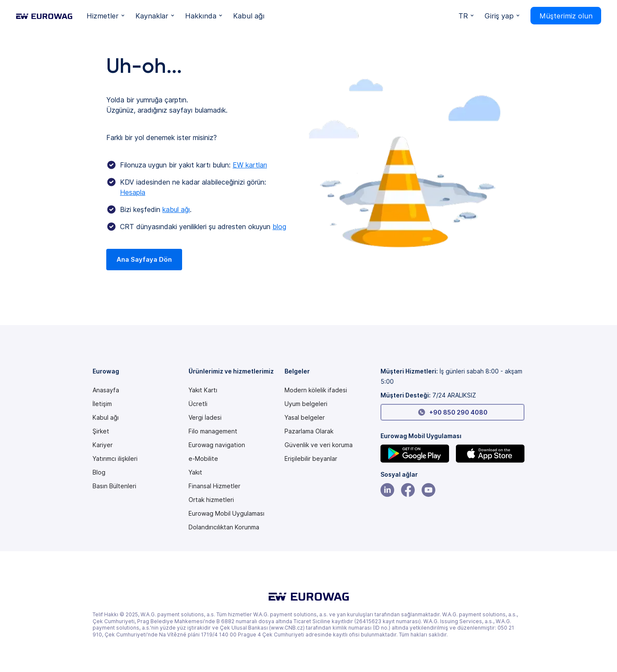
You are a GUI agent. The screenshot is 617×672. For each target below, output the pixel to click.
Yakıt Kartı (203, 390)
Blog (99, 472)
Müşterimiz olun (566, 16)
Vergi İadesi (205, 418)
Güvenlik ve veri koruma (319, 445)
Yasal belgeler (305, 418)
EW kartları (250, 165)
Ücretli (198, 404)
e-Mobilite (203, 459)
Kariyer (103, 445)
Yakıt (195, 472)
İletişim (102, 404)
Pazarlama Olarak (309, 431)
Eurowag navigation (217, 445)
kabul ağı (176, 209)
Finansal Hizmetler (214, 486)
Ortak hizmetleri (211, 500)
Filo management (213, 431)
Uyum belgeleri (306, 404)
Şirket (101, 431)
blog (279, 227)
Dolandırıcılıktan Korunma (224, 527)
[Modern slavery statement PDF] (316, 390)
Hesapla (133, 192)
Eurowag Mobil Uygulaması (226, 514)
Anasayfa (106, 390)
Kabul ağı (106, 418)
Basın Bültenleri (114, 486)
